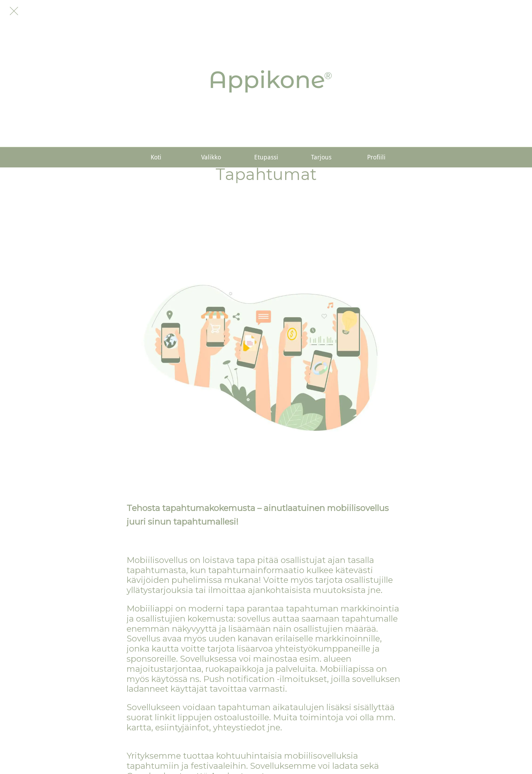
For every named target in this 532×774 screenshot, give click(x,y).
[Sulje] (14, 11)
